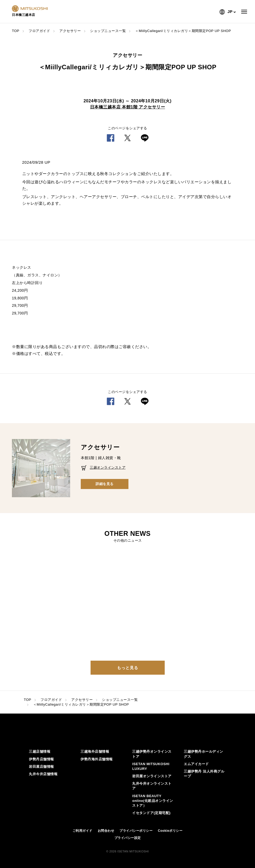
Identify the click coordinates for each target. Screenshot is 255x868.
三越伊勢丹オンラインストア (152, 754)
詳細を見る (105, 484)
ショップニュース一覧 (108, 31)
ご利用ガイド (82, 831)
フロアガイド (39, 31)
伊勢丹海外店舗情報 (97, 759)
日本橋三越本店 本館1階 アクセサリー (127, 107)
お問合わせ (106, 831)
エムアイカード (196, 764)
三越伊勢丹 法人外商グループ (204, 774)
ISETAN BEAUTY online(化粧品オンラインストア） (153, 801)
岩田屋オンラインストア (152, 776)
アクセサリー (70, 31)
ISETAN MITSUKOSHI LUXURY (151, 766)
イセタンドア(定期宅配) (151, 813)
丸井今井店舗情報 (43, 774)
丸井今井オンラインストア (152, 786)
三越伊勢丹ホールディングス (203, 754)
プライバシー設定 (128, 838)
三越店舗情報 (40, 751)
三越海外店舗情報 (95, 751)
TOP (16, 31)
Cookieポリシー (170, 831)
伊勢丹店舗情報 (41, 759)
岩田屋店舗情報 (41, 767)
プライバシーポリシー (136, 831)
